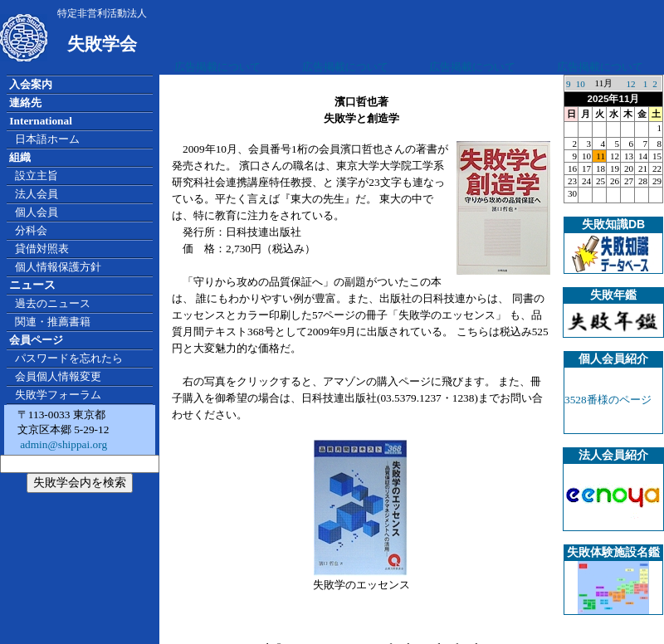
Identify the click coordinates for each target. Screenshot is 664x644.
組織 (20, 157)
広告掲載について (217, 67)
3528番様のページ (608, 400)
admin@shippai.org (62, 444)
